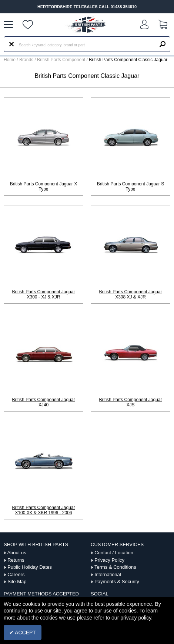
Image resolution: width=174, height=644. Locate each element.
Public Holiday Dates (30, 567)
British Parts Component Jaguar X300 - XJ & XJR (43, 294)
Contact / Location (114, 553)
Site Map (17, 582)
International (108, 574)
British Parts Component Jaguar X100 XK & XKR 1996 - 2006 (43, 510)
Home (10, 60)
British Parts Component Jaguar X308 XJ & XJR (130, 294)
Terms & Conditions (115, 567)
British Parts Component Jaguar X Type (43, 186)
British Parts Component (62, 60)
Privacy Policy (109, 560)
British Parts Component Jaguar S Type (130, 186)
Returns (16, 560)
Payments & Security (117, 582)
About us (16, 553)
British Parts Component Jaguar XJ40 (43, 402)
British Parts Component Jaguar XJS (130, 402)
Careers (16, 574)
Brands (26, 60)
